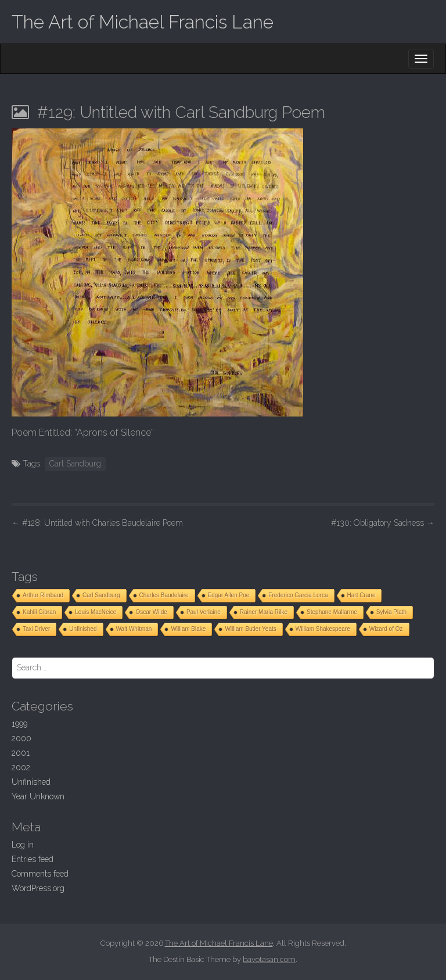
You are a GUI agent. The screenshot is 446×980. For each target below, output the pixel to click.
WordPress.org (38, 888)
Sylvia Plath (391, 612)
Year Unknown (38, 796)
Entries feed (33, 859)
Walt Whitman (134, 629)
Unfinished (83, 629)
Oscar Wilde (151, 612)
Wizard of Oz (386, 629)
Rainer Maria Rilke (264, 612)
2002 (21, 767)
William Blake (188, 629)
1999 (19, 724)
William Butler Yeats (250, 629)
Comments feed (40, 874)
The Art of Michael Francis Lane (143, 22)
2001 (21, 753)
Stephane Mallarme (332, 612)
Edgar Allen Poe (229, 595)
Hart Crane (362, 595)
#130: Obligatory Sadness (383, 523)
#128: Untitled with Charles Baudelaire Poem (97, 523)
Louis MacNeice (96, 612)
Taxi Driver (36, 629)
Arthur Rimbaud (43, 595)
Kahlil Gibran (39, 612)
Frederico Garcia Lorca (298, 595)
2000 (21, 738)
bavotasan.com (269, 959)
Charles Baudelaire (164, 595)
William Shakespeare (323, 629)
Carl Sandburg (75, 464)
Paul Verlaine (204, 612)
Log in (23, 845)
